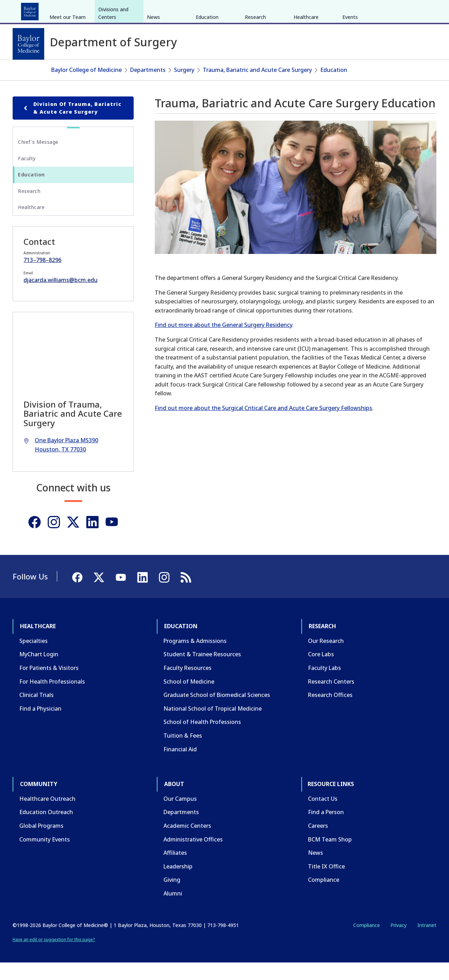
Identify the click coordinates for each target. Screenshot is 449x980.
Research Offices (330, 712)
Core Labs (321, 671)
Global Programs (41, 843)
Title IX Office (326, 884)
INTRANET (364, 10)
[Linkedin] (92, 539)
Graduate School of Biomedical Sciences (217, 712)
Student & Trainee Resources (202, 671)
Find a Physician (40, 726)
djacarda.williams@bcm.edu (61, 297)
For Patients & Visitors (49, 685)
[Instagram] (54, 539)
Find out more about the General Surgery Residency (223, 342)
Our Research (326, 658)
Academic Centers (187, 843)
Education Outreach (46, 829)
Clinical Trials (36, 712)
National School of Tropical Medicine (213, 726)
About (176, 10)
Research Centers (331, 698)
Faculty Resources (187, 685)
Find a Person (326, 829)
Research (105, 10)
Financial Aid (180, 766)
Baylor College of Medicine (86, 87)
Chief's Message (38, 159)
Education (70, 10)
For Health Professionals (52, 698)
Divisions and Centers (113, 66)
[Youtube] (112, 539)
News (153, 70)
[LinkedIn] (424, 10)
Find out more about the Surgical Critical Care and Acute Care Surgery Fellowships (263, 425)
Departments (148, 87)
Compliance (324, 897)
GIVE (313, 10)
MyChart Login (39, 671)
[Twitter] (73, 539)
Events (350, 70)
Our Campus (180, 816)
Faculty (27, 176)
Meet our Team (68, 70)
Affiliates (175, 870)
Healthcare (32, 10)
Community (142, 10)
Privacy (398, 942)
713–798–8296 (42, 277)
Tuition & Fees (183, 753)
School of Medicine (189, 698)
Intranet (427, 942)
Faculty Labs (324, 685)
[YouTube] (412, 10)
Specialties (33, 658)
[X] (399, 10)
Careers (318, 843)
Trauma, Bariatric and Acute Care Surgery (257, 87)
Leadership (178, 884)
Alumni (173, 911)
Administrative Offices (193, 856)
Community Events (45, 856)
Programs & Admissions (195, 658)
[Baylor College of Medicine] (28, 44)
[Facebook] (387, 10)
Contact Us (323, 816)
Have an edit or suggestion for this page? (54, 957)
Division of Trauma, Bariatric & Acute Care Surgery (71, 125)
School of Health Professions (202, 739)
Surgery (184, 87)
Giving (172, 897)
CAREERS (336, 10)
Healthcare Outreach (47, 816)
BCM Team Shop (330, 856)
